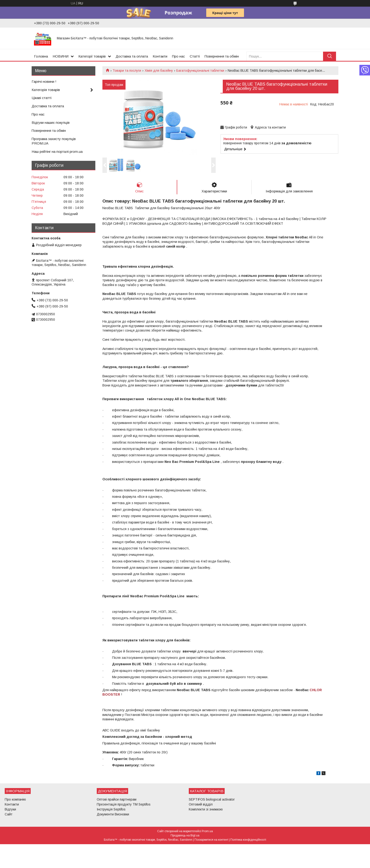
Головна (41, 56)
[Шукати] (330, 56)
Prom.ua (207, 831)
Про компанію (15, 799)
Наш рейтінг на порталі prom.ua (57, 152)
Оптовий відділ (201, 804)
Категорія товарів (46, 90)
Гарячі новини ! (44, 81)
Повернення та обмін (222, 56)
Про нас (179, 56)
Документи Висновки (113, 814)
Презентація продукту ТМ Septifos (124, 804)
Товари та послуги (127, 71)
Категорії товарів (92, 56)
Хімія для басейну (159, 71)
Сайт (9, 814)
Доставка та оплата (132, 56)
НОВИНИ (61, 56)
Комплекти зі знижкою (206, 809)
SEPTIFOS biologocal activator (212, 799)
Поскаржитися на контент (211, 840)
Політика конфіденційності (248, 840)
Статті (195, 56)
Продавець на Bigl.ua (185, 835)
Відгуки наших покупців (51, 123)
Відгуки (10, 809)
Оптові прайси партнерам (117, 799)
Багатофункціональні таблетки (200, 71)
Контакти (160, 56)
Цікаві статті (42, 98)
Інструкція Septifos (111, 809)
